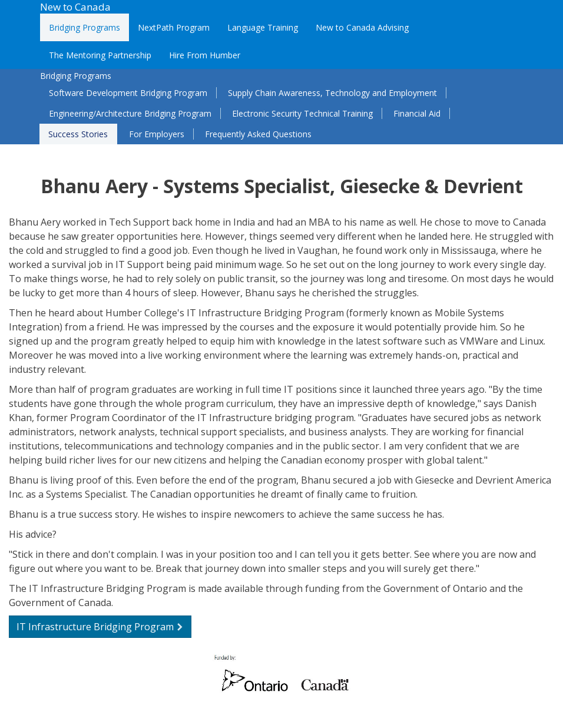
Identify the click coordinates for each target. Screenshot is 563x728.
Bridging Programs (85, 27)
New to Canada (75, 7)
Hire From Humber (205, 55)
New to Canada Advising (362, 27)
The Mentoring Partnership (100, 55)
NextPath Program (174, 27)
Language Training (263, 27)
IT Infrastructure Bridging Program (100, 627)
